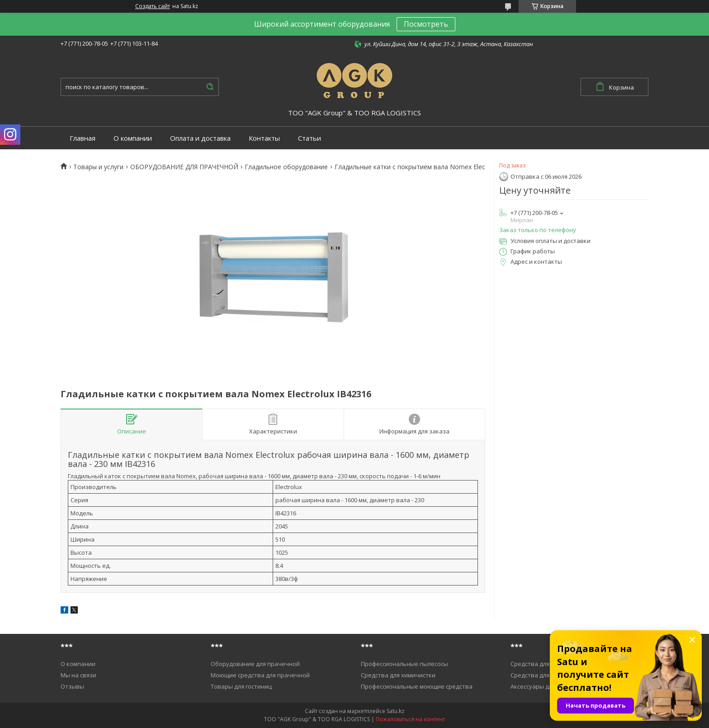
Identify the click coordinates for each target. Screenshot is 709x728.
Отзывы (72, 686)
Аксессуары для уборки (544, 686)
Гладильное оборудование (286, 167)
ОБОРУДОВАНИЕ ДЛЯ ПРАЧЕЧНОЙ (184, 167)
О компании (133, 138)
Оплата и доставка (200, 138)
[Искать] (210, 87)
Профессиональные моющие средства (417, 686)
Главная (83, 138)
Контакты (264, 138)
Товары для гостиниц (241, 686)
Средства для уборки (541, 664)
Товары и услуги (98, 167)
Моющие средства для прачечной (260, 675)
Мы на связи (78, 675)
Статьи (310, 138)
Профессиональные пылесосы (404, 664)
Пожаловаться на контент (410, 719)
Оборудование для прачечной (255, 664)
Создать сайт (153, 6)
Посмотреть (426, 24)
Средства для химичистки (398, 675)
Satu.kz (395, 711)
